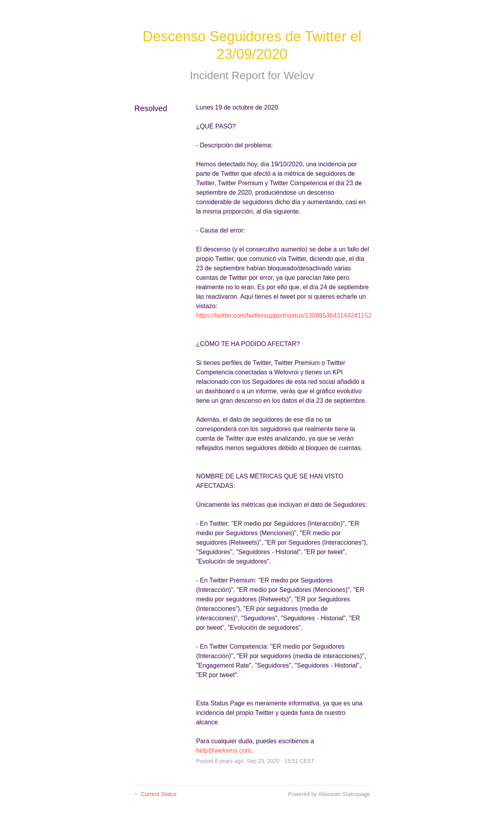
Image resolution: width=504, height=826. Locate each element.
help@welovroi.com (224, 751)
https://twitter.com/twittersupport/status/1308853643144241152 (284, 315)
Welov (299, 75)
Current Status (155, 794)
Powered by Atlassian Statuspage (329, 794)
